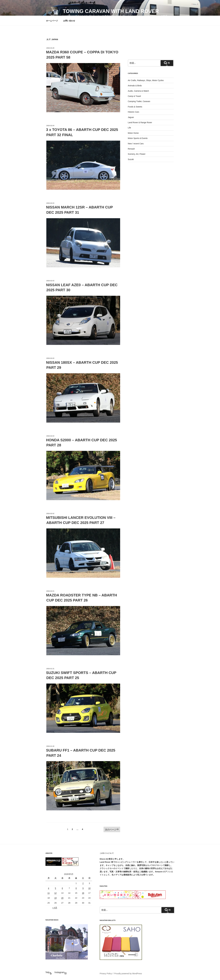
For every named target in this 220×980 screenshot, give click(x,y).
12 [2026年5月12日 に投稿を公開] (55, 893)
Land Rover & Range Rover (140, 122)
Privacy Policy (106, 974)
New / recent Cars (136, 144)
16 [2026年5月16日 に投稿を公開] (83, 893)
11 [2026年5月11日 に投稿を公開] (49, 893)
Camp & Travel (134, 96)
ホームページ (52, 21)
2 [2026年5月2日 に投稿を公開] (83, 883)
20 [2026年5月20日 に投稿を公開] (62, 898)
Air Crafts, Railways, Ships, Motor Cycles (146, 80)
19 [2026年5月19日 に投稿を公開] (55, 898)
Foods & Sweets (135, 107)
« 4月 (55, 908)
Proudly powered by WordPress (128, 974)
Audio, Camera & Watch (138, 91)
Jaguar (131, 117)
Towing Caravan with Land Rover (111, 11)
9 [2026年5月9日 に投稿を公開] (83, 888)
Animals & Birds (135, 86)
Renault (131, 149)
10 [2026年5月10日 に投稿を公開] (89, 888)
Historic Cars (134, 112)
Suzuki (131, 159)
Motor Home (133, 133)
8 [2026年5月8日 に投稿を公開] (76, 888)
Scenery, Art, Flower (137, 154)
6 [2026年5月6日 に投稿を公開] (62, 888)
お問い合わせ (69, 21)
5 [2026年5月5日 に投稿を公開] (55, 888)
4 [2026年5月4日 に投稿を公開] (49, 888)
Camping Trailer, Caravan (139, 101)
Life (130, 128)
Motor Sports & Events (138, 138)
